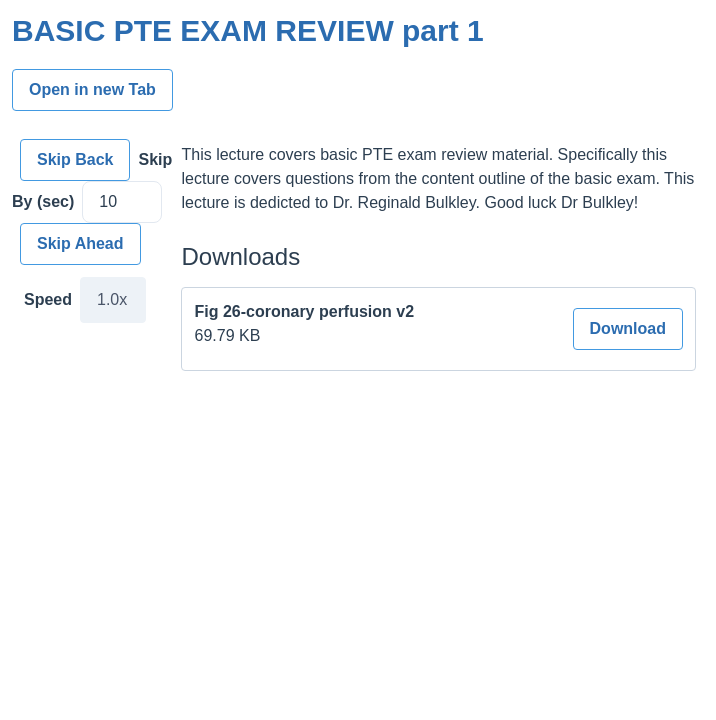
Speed (48, 299)
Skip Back (75, 159)
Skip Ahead (80, 243)
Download (628, 328)
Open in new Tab (92, 89)
